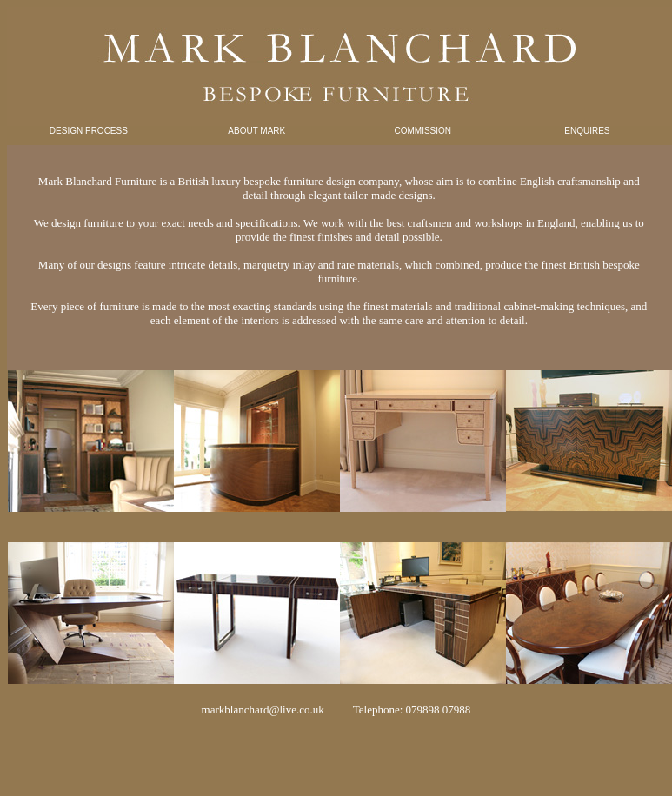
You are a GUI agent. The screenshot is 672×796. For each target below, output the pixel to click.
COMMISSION (423, 131)
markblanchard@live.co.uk (263, 710)
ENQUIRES (587, 131)
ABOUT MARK (256, 131)
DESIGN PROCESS (89, 131)
